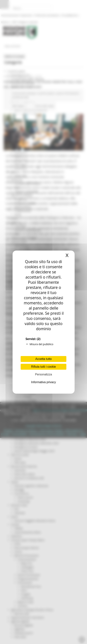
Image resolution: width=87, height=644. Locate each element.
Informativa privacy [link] (43, 382)
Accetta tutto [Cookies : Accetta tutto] (44, 359)
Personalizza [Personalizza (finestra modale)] (43, 374)
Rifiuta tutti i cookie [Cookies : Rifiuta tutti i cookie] (43, 367)
